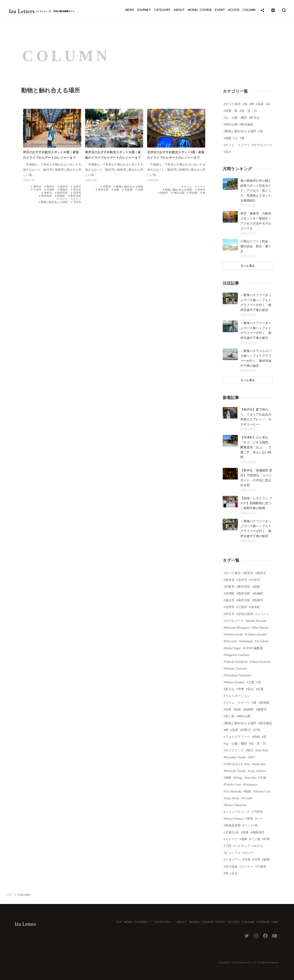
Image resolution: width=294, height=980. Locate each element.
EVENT (220, 11)
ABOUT (179, 11)
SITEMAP (263, 922)
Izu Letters (25, 924)
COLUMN (250, 11)
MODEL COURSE (200, 11)
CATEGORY (162, 11)
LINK (275, 922)
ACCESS (234, 11)
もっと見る (248, 266)
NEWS (130, 11)
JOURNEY (144, 11)
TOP (9, 895)
